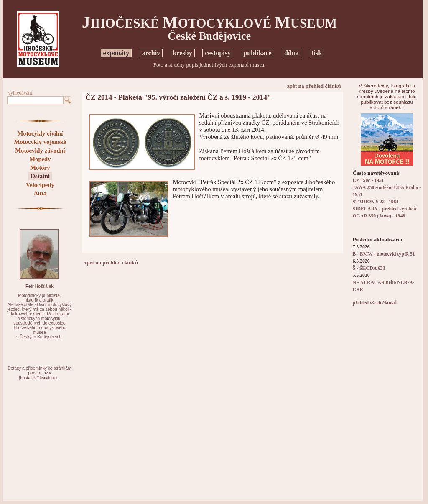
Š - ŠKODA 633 (369, 268)
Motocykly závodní (40, 151)
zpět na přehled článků (314, 86)
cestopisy (218, 53)
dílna (292, 53)
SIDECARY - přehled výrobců (385, 209)
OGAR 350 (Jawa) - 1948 (379, 216)
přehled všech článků (375, 303)
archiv (151, 53)
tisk (317, 53)
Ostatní (40, 176)
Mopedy (40, 159)
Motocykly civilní (40, 133)
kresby (183, 53)
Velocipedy (40, 185)
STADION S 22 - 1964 (376, 202)
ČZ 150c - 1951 (368, 180)
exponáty (116, 53)
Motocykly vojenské (40, 142)
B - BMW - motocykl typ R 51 (384, 254)
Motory (40, 168)
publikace (257, 53)
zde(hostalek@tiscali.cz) (38, 375)
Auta (40, 193)
